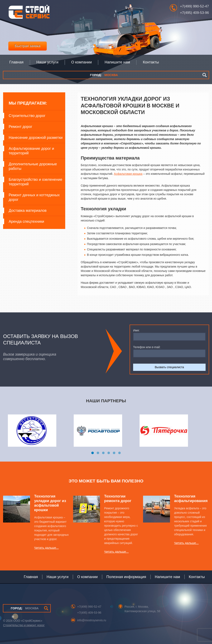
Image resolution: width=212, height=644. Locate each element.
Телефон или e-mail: (147, 347)
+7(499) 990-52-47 (195, 6)
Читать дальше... (46, 548)
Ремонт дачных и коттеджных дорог (34, 197)
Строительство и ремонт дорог (24, 625)
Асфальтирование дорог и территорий (31, 151)
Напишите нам (167, 577)
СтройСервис (29, 13)
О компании (87, 577)
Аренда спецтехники (26, 221)
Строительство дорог (27, 116)
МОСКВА (104, 75)
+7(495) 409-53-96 (195, 13)
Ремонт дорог (20, 127)
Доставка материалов (28, 211)
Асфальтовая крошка (128, 174)
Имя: (136, 330)
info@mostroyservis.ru (92, 620)
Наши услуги (58, 577)
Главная (31, 577)
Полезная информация (126, 577)
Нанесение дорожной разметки (36, 138)
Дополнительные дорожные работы (33, 166)
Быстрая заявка (28, 46)
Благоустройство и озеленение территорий (36, 182)
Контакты (197, 577)
